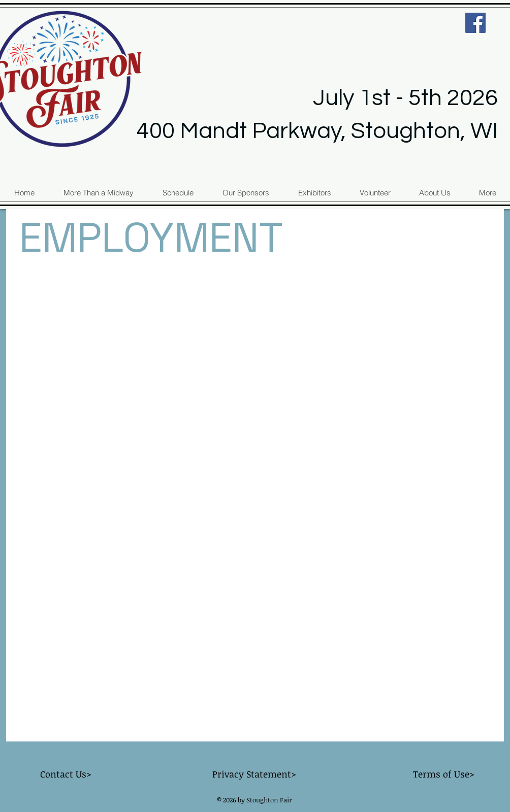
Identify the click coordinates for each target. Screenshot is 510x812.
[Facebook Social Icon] (475, 23)
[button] (487, 193)
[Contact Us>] (66, 774)
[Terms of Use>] (443, 774)
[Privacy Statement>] (254, 774)
